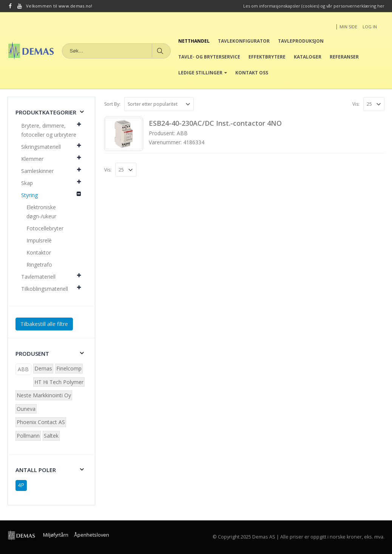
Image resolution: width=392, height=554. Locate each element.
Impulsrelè (39, 240)
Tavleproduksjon (301, 41)
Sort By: (112, 104)
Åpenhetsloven (92, 535)
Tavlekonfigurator (244, 41)
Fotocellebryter (45, 228)
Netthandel (194, 41)
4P (21, 485)
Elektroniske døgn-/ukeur (41, 212)
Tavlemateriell (38, 277)
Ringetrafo (39, 265)
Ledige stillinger (200, 73)
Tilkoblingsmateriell (45, 289)
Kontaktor (39, 252)
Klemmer (32, 159)
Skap (27, 183)
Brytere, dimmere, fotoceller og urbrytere (49, 130)
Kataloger (308, 57)
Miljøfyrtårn (56, 535)
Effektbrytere (267, 57)
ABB (23, 369)
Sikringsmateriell (41, 147)
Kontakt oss (252, 73)
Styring (29, 195)
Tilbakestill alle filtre (44, 324)
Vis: (356, 104)
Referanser (344, 57)
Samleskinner (37, 171)
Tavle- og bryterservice (209, 57)
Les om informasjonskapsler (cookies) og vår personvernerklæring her (314, 6)
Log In (370, 27)
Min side (348, 27)
